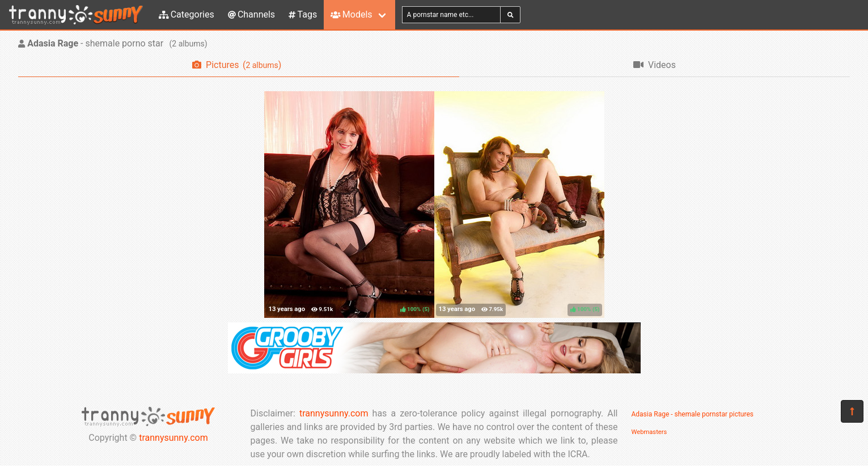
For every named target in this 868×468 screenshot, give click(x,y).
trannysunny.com (173, 438)
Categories (187, 14)
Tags (303, 14)
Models (351, 14)
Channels (251, 14)
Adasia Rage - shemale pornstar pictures (693, 414)
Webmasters (649, 432)
